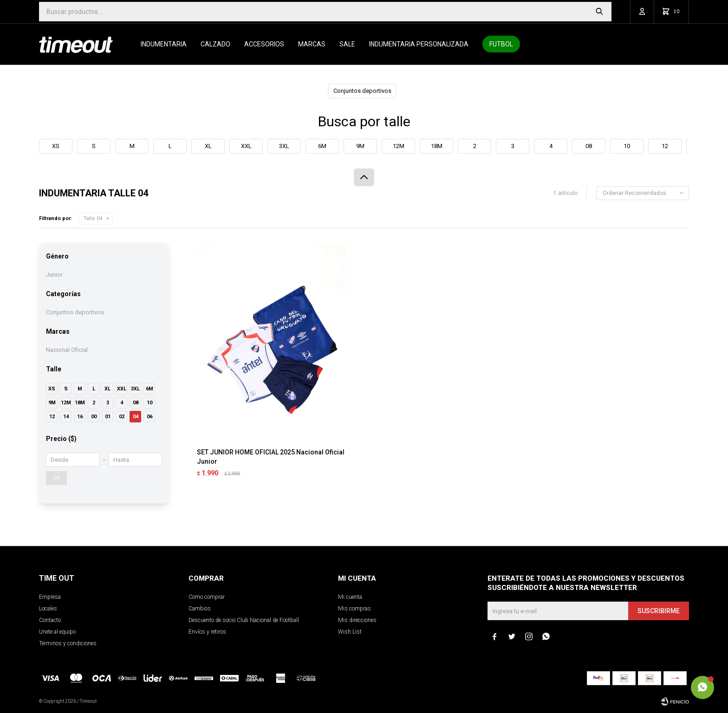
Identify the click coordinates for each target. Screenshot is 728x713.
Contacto (50, 620)
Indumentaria (164, 44)
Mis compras (354, 609)
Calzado (215, 44)
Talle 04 (93, 218)
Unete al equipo (57, 632)
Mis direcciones (357, 620)
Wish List (350, 632)
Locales (48, 609)
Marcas (312, 44)
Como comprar (207, 597)
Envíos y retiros (207, 632)
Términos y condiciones (68, 643)
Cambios (200, 609)
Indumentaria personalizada (419, 44)
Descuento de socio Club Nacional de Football (244, 620)
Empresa (50, 597)
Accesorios (264, 44)
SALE (347, 44)
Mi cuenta (350, 597)
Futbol (501, 44)
